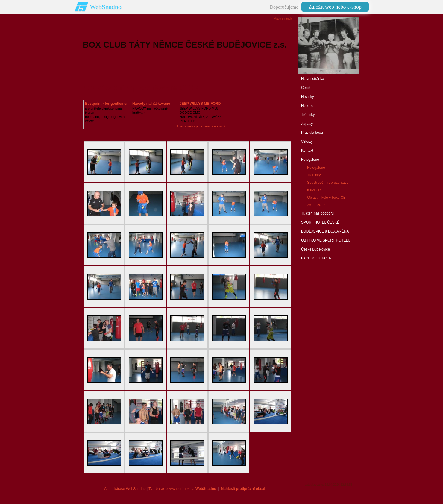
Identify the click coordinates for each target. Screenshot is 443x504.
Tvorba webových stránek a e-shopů (201, 126)
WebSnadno (106, 7)
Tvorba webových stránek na (182, 489)
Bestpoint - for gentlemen (107, 104)
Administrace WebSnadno (125, 489)
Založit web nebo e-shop (335, 7)
